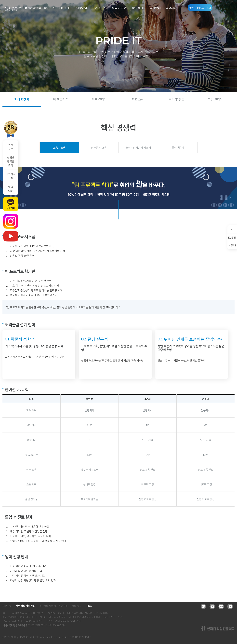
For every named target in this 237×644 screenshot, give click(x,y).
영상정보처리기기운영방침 (53, 606)
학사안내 (155, 8)
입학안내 (82, 8)
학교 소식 (138, 99)
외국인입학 (119, 8)
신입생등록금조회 (11, 161)
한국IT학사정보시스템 (200, 8)
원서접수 (11, 147)
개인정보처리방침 (26, 606)
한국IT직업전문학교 (33, 8)
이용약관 (7, 606)
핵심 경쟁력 (22, 99)
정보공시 (77, 606)
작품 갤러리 (99, 99)
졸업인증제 (178, 148)
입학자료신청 (11, 176)
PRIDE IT (65, 8)
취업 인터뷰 (215, 99)
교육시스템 (59, 148)
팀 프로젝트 (61, 99)
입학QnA (11, 189)
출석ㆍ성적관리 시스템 (138, 148)
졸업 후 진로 (177, 99)
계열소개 (101, 8)
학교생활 (138, 8)
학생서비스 (173, 8)
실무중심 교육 (99, 148)
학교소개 (50, 8)
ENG (89, 606)
